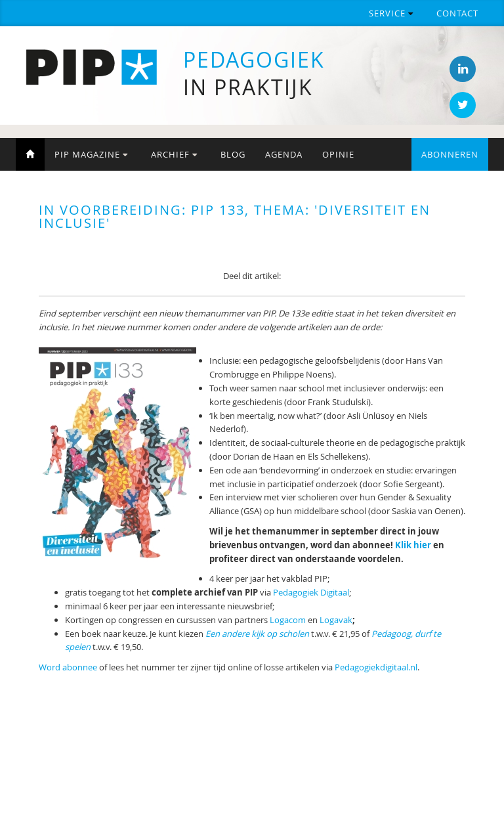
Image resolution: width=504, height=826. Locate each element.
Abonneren (450, 154)
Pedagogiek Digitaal (311, 592)
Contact (457, 13)
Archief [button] (174, 154)
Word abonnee (68, 667)
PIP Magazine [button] (91, 154)
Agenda (284, 154)
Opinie (338, 154)
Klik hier (413, 545)
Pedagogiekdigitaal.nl (376, 667)
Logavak (336, 620)
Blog (233, 154)
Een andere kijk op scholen (257, 634)
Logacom (288, 620)
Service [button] (391, 13)
